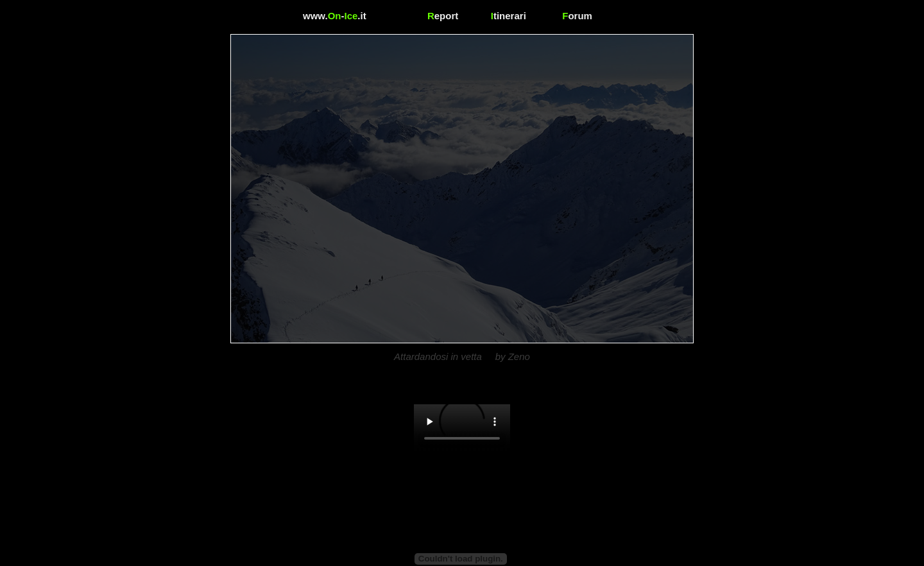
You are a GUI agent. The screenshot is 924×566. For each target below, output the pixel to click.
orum (577, 16)
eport (443, 16)
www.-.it (335, 16)
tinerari (509, 16)
